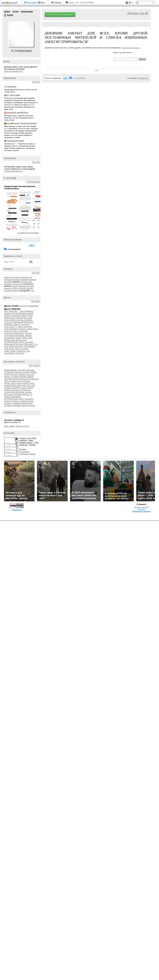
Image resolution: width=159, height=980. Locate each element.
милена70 (19, 347)
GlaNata (33, 372)
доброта (24, 282)
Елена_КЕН (27, 338)
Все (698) (35, 301)
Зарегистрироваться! (13, 71)
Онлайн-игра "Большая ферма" (22, 123)
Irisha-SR (19, 318)
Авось (71, 2)
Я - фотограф (13, 95)
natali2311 (9, 324)
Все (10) (36, 82)
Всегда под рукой (15, 141)
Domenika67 (16, 316)
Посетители (24, 452)
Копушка (19, 344)
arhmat (15, 313)
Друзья (15, 11)
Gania (30, 316)
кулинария (22, 286)
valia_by (8, 331)
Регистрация (32, 2)
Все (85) (36, 162)
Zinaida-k (13, 381)
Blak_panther (10, 426)
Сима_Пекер (10, 351)
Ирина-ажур (9, 344)
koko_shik (28, 318)
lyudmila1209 (18, 322)
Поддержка (127, 3)
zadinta (7, 390)
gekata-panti (9, 318)
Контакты (141, 509)
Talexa (21, 327)
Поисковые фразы (27, 454)
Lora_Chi (8, 322)
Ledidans (22, 375)
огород (15, 288)
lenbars (7, 386)
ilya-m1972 (24, 306)
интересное (18, 284)
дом (30, 282)
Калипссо (8, 403)
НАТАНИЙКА (29, 347)
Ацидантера (9, 336)
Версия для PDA (142, 507)
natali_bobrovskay (19, 386)
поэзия (7, 291)
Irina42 (7, 375)
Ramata (16, 379)
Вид (131, 3)
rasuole (23, 388)
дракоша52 (34, 306)
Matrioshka (29, 322)
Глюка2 (18, 338)
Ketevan (14, 375)
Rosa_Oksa (9, 327)
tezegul (30, 388)
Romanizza (24, 379)
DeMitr (7, 316)
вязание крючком (21, 280)
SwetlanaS (34, 379)
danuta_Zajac (10, 383)
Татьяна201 (9, 353)
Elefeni (24, 316)
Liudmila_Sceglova (24, 320)
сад (33, 291)
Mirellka (23, 377)
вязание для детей (12, 277)
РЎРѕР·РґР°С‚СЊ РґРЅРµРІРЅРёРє (60, 15)
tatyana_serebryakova (29, 329)
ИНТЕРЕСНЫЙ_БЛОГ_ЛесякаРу (19, 342)
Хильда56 (19, 353)
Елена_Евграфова (12, 397)
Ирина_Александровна (23, 401)
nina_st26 (31, 386)
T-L (16, 327)
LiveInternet (10, 3)
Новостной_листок (12, 349)
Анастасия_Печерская (14, 333)
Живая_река (10, 340)
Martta (17, 377)
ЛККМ (11, 347)
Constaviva (9, 372)
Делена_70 (27, 395)
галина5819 (9, 338)
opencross (25, 324)
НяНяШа (17, 406)
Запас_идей (21, 340)
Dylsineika (19, 372)
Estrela (26, 372)
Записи (7, 11)
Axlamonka (30, 370)
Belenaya (23, 313)
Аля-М (5, 15)
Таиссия (25, 406)
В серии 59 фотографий (28, 233)
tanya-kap (28, 327)
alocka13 (8, 313)
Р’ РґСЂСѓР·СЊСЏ (23, 51)
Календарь (143, 78)
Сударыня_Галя (23, 351)
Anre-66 (21, 370)
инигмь (32, 406)
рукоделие (15, 291)
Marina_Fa (9, 377)
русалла (25, 349)
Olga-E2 (17, 324)
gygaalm (25, 383)
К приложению (33, 182)
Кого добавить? (27, 311)
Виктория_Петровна (13, 395)
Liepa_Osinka (10, 320)
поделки (22, 288)
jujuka (32, 383)
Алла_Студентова (20, 331)
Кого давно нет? (11, 311)
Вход (43, 2)
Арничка (28, 333)
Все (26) (36, 273)
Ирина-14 (8, 401)
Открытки (12, 87)
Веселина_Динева (24, 336)
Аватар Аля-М (21, 34)
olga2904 (16, 388)
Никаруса (8, 406)
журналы (8, 284)
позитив (29, 288)
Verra (6, 381)
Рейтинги (58, 2)
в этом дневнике (13, 249)
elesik (19, 383)
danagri (30, 313)
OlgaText (8, 379)
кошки (14, 286)
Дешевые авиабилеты (18, 113)
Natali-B (30, 377)
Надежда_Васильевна (23, 403)
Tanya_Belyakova (12, 329)
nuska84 (8, 388)
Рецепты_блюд (23, 426)
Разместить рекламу (142, 511)
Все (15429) (34, 365)
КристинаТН (29, 344)
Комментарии (27, 11)
